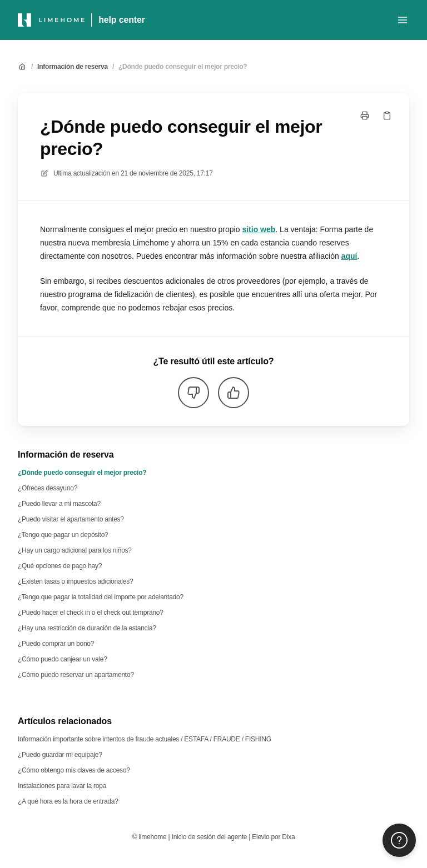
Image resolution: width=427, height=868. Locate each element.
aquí (349, 256)
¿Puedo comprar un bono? (56, 644)
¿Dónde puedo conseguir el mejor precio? (183, 67)
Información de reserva (73, 67)
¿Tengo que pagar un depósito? (63, 535)
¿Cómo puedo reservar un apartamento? (76, 675)
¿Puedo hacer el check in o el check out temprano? (91, 613)
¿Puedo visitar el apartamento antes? (71, 519)
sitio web (259, 229)
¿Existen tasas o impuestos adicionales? (75, 581)
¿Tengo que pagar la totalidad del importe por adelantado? (101, 597)
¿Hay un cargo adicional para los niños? (75, 550)
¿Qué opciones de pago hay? (60, 566)
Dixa (288, 837)
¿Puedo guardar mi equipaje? (60, 755)
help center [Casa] (122, 20)
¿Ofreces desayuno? (48, 488)
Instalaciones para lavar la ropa (62, 786)
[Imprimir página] (365, 116)
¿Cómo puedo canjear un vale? (63, 659)
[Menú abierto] (403, 20)
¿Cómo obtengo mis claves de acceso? (74, 770)
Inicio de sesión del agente (210, 837)
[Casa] (51, 20)
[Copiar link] (387, 116)
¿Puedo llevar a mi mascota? (59, 504)
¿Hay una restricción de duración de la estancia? (87, 628)
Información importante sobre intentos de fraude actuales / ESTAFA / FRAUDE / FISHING (145, 739)
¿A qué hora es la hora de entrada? (68, 801)
